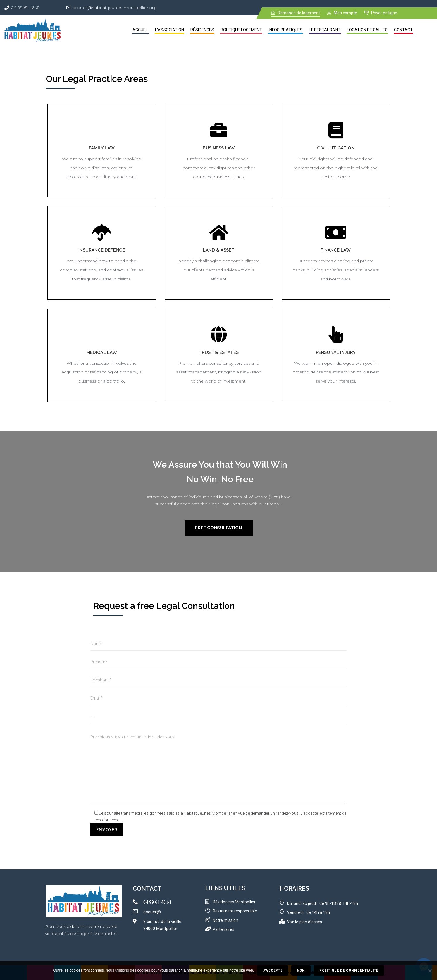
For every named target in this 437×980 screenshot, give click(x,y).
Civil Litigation (336, 148)
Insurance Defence (102, 250)
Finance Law (336, 250)
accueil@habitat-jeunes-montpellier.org (115, 8)
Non (301, 970)
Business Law (219, 148)
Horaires (294, 888)
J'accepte (273, 970)
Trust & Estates (219, 352)
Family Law (102, 148)
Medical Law (102, 352)
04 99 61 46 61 (25, 8)
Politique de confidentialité (349, 970)
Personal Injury (336, 352)
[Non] (430, 971)
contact (147, 888)
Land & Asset (219, 250)
